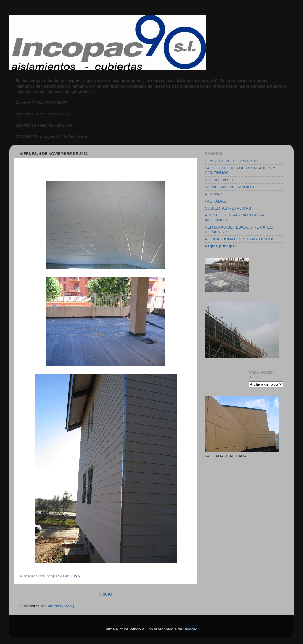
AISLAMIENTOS (220, 180)
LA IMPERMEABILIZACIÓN (229, 187)
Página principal (220, 246)
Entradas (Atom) (60, 606)
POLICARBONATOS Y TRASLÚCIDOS (240, 239)
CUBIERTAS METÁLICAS (228, 208)
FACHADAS (216, 201)
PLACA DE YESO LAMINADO (232, 161)
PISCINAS (214, 194)
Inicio (106, 594)
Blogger (190, 629)
